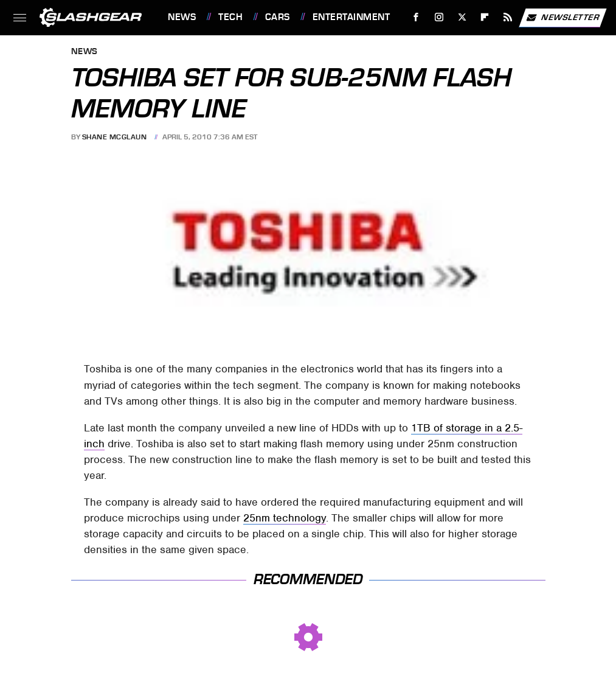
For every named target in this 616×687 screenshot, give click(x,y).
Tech (230, 17)
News (182, 17)
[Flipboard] (485, 17)
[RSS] (508, 17)
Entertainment (351, 17)
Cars (278, 17)
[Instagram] (439, 17)
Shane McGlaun (115, 137)
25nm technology (285, 518)
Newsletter (562, 18)
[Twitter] (462, 17)
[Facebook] (416, 17)
